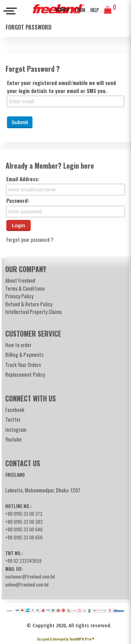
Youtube (13, 439)
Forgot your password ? (30, 239)
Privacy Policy (19, 296)
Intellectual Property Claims (34, 312)
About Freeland (20, 280)
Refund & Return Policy (29, 304)
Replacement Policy (25, 374)
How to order (18, 345)
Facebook (15, 409)
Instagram (16, 429)
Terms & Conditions (25, 288)
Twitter (13, 419)
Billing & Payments (24, 354)
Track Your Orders (23, 365)
